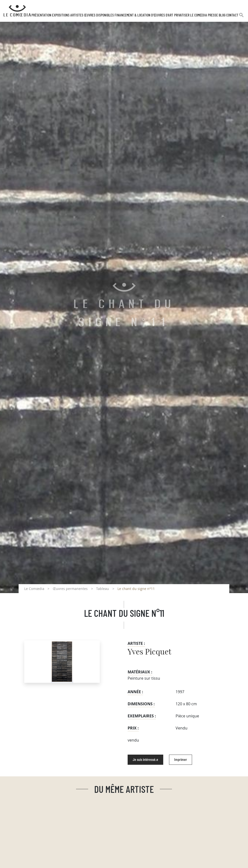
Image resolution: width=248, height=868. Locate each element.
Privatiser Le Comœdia (191, 15)
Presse (213, 15)
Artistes (77, 15)
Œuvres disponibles (99, 15)
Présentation (41, 15)
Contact (232, 15)
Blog (222, 15)
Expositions (61, 15)
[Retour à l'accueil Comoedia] (17, 11)
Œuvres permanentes (70, 589)
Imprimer (181, 760)
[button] (241, 17)
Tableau (103, 589)
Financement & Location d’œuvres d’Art (144, 15)
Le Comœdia (34, 589)
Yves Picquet (149, 652)
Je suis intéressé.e (145, 760)
